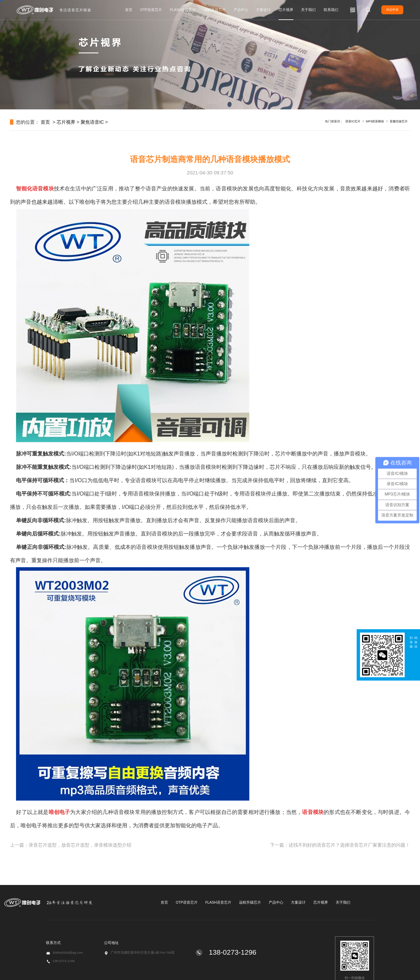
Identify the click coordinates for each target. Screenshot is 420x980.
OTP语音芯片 (151, 10)
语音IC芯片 (353, 121)
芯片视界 (286, 10)
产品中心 (241, 10)
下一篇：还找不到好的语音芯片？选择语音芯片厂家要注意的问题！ (340, 845)
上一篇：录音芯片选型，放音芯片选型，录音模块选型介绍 (71, 845)
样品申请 (392, 10)
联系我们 (331, 10)
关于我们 (308, 10)
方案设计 (263, 10)
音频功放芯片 (399, 121)
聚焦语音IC (92, 122)
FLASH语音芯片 (183, 10)
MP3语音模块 (375, 121)
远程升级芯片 (215, 10)
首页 (129, 10)
